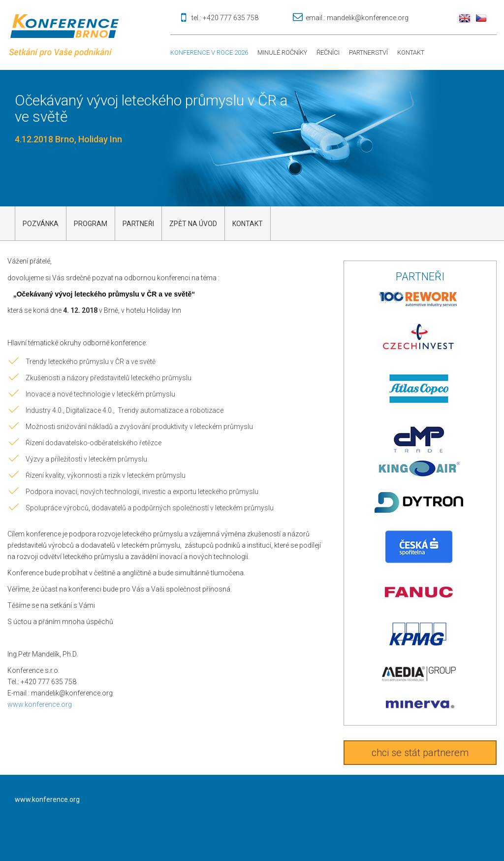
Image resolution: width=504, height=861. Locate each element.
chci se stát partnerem (420, 753)
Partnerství (368, 52)
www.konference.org (40, 704)
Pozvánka (41, 224)
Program (91, 224)
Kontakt (411, 52)
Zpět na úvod (193, 224)
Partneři (138, 224)
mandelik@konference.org (368, 18)
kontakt (248, 224)
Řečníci (328, 52)
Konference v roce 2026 (209, 52)
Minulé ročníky (282, 52)
